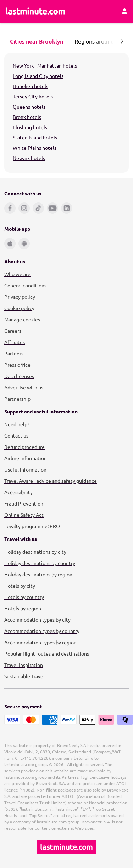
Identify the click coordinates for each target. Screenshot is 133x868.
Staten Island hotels (35, 137)
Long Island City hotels (38, 76)
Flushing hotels (30, 127)
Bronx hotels (27, 117)
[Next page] (122, 41)
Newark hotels (29, 158)
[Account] (124, 11)
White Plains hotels (35, 148)
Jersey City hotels (33, 96)
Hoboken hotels (31, 86)
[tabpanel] (66, 113)
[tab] (37, 41)
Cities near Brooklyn (35, 41)
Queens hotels (29, 107)
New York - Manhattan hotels (45, 65)
